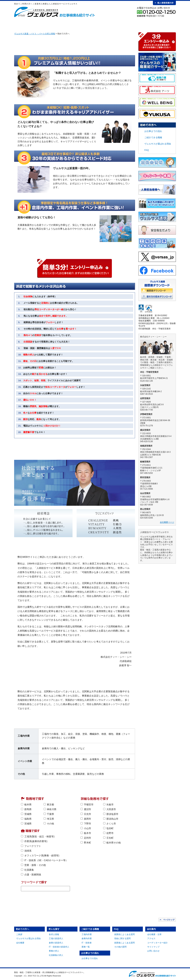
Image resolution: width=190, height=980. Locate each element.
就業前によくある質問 (124, 934)
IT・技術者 (87, 943)
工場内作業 (87, 934)
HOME (19, 24)
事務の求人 (54, 951)
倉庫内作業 (87, 939)
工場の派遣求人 (56, 939)
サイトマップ (153, 947)
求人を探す (63, 24)
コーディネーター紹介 (157, 943)
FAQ (138, 24)
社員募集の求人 (56, 955)
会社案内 (163, 24)
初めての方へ (37, 24)
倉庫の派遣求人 (56, 943)
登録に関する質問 (122, 939)
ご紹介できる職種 (88, 24)
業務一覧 (86, 947)
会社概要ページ (167, 522)
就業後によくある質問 (124, 943)
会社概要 (20, 943)
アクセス (151, 939)
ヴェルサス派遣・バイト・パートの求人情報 (35, 34)
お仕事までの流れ (113, 24)
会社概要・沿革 (154, 934)
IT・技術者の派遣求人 (59, 947)
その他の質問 (120, 947)
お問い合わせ (153, 951)
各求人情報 (54, 934)
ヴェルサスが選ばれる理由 (158, 144)
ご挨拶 (19, 934)
